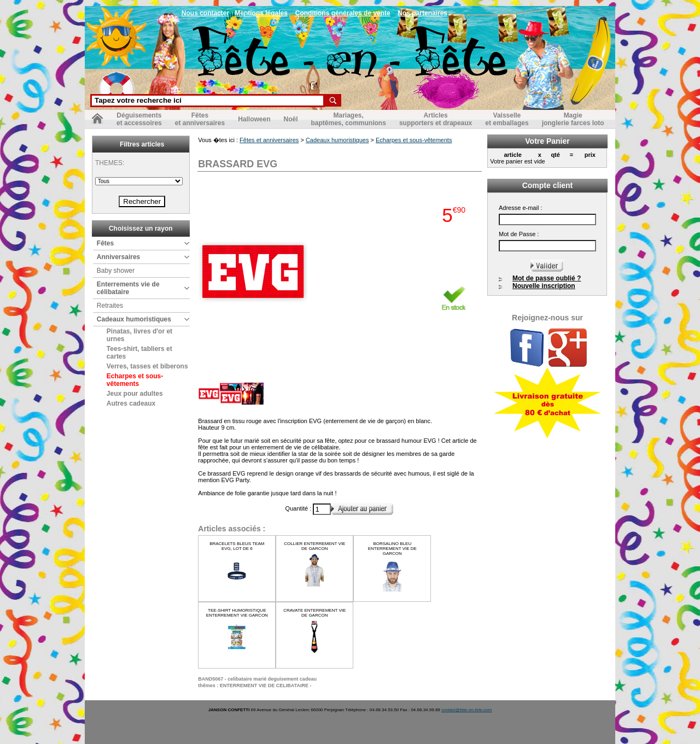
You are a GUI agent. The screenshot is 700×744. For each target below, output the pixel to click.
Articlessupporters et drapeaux (436, 119)
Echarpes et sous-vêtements (135, 380)
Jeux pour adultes (135, 394)
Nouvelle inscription (544, 286)
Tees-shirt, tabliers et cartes (139, 353)
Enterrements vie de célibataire (128, 288)
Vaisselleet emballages (507, 119)
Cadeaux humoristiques (134, 319)
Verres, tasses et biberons (147, 366)
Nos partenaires (422, 13)
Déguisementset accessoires (139, 119)
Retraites (110, 306)
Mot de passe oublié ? (547, 278)
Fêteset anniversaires (200, 119)
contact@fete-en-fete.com (466, 710)
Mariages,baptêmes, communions (349, 119)
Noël (290, 119)
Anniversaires (118, 257)
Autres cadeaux (131, 403)
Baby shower (116, 271)
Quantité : (299, 508)
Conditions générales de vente (343, 13)
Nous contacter (205, 13)
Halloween (254, 119)
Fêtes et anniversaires (269, 140)
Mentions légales (261, 13)
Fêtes (105, 243)
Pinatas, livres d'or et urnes (139, 335)
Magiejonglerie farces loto (573, 119)
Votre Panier (547, 141)
